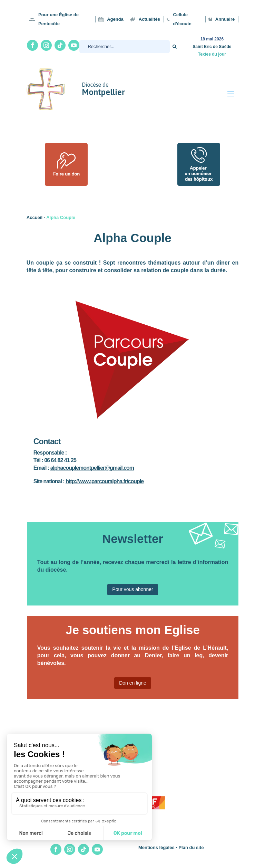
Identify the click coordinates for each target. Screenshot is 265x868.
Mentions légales (156, 847)
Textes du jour (212, 54)
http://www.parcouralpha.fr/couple (105, 481)
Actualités (149, 19)
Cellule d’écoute (182, 19)
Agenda (115, 19)
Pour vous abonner (132, 589)
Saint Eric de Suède (212, 47)
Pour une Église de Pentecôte (58, 19)
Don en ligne (133, 683)
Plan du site (191, 847)
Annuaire (225, 19)
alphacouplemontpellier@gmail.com (92, 468)
